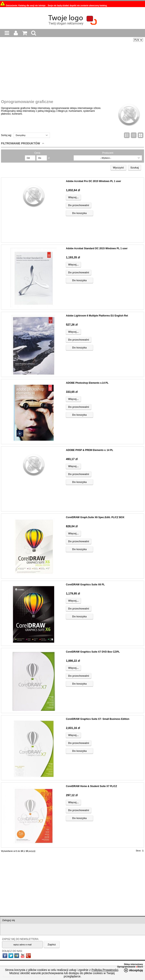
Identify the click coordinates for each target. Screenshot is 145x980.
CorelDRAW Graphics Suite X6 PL (85, 585)
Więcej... (73, 197)
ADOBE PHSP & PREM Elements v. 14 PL (90, 450)
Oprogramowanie (127, 967)
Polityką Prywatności (105, 970)
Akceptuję (136, 970)
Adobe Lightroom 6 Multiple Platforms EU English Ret (97, 316)
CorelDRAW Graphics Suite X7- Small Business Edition (98, 719)
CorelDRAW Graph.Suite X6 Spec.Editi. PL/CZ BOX (95, 517)
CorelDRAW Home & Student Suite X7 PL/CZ (92, 786)
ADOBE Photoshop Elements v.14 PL (87, 383)
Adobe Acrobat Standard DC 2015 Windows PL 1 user (97, 248)
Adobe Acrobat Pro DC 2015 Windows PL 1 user (94, 181)
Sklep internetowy (133, 964)
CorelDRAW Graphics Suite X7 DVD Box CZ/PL (93, 652)
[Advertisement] (72, 71)
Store (140, 967)
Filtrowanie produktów (21, 143)
